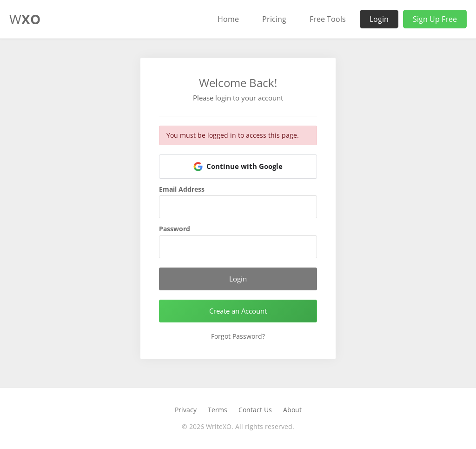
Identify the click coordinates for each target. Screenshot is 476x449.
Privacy (186, 410)
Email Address (182, 189)
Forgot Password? (238, 336)
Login (379, 19)
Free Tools (328, 19)
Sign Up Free (435, 19)
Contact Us (255, 410)
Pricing (274, 19)
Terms (218, 410)
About (292, 410)
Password (175, 229)
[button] (238, 167)
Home (228, 19)
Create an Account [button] (238, 311)
